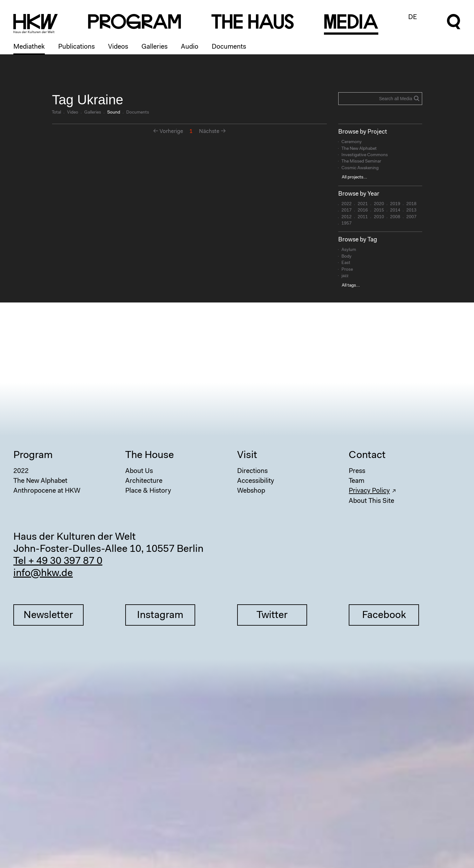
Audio (190, 47)
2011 (363, 217)
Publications (76, 47)
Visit (247, 455)
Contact (367, 455)
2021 (363, 204)
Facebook (384, 615)
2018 (411, 204)
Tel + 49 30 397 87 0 (58, 561)
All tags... (351, 286)
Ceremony (352, 142)
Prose (347, 270)
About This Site (371, 501)
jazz (345, 276)
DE (413, 17)
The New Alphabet (359, 149)
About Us (139, 471)
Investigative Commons (365, 155)
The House (150, 455)
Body (347, 257)
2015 (379, 211)
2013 (411, 211)
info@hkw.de (43, 573)
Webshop (251, 491)
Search (416, 98)
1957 (347, 224)
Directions (252, 471)
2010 (379, 217)
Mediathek (29, 47)
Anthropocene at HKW (47, 491)
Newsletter (48, 615)
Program (33, 455)
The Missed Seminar (361, 162)
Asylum (349, 250)
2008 (395, 217)
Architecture (144, 481)
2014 (395, 211)
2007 (411, 217)
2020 (379, 204)
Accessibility (256, 481)
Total (56, 113)
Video (73, 113)
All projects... (354, 177)
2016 (363, 211)
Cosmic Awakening (360, 168)
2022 (347, 204)
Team (357, 481)
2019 (395, 204)
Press (357, 471)
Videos (118, 47)
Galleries (155, 47)
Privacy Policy (369, 491)
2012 (347, 217)
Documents (229, 47)
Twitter (272, 615)
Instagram (160, 615)
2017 (347, 211)
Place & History (148, 491)
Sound (114, 113)
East (346, 263)
